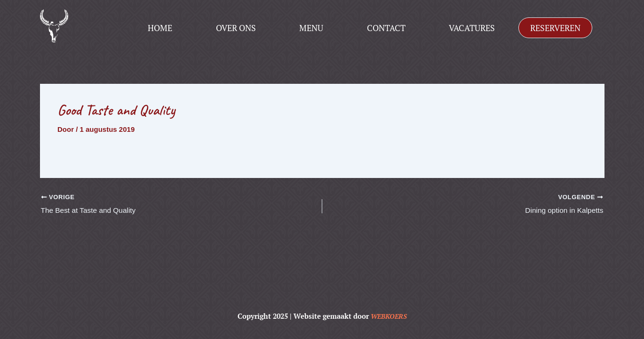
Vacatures (472, 28)
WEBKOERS (389, 316)
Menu (311, 28)
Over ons (236, 28)
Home (160, 28)
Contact (386, 28)
